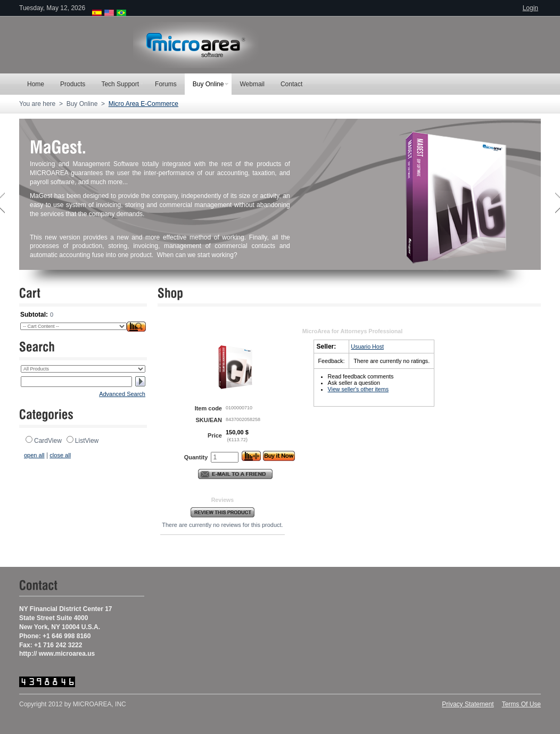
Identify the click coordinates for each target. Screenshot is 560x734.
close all (60, 455)
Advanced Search (122, 394)
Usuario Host (367, 347)
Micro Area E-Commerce (143, 104)
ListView (87, 441)
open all (34, 455)
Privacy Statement (468, 704)
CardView (48, 441)
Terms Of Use (521, 704)
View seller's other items (358, 389)
